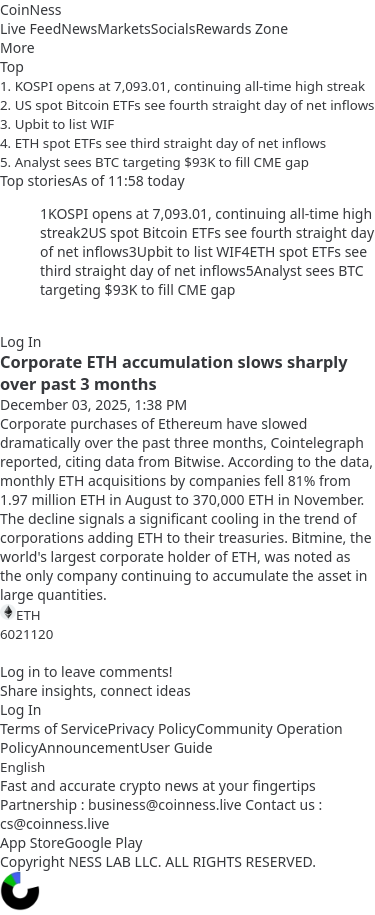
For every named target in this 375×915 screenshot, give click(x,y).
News (79, 28)
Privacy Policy (152, 728)
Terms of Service (54, 728)
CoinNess (31, 9)
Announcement (88, 747)
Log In (20, 341)
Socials (173, 28)
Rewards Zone (241, 28)
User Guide (175, 747)
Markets (123, 28)
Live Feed (30, 28)
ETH (20, 614)
